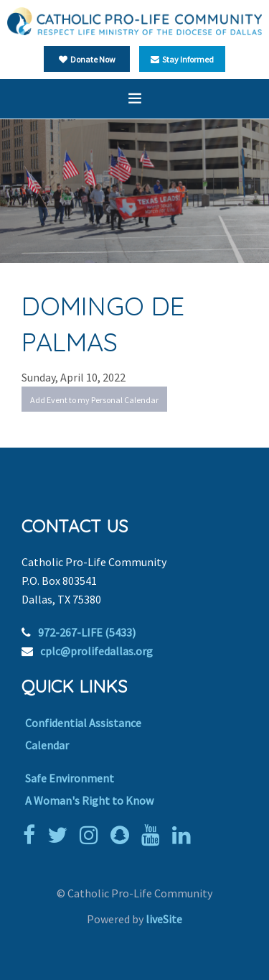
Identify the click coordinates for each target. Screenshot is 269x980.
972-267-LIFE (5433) (87, 632)
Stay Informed (182, 59)
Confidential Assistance (83, 723)
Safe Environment (70, 778)
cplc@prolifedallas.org (96, 651)
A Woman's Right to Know (89, 800)
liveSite (164, 919)
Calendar (47, 745)
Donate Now (87, 59)
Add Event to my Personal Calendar (94, 400)
